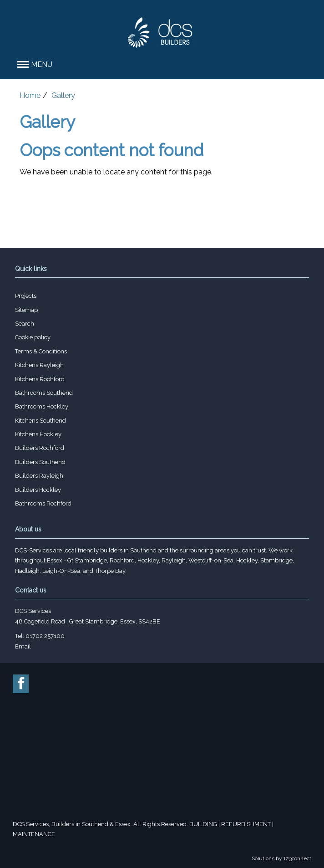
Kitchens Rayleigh (39, 365)
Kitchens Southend (40, 421)
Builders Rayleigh (39, 476)
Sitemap (26, 310)
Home (30, 95)
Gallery (63, 95)
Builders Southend (40, 462)
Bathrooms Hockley (42, 406)
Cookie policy (33, 337)
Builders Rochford (40, 448)
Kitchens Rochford (40, 379)
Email (23, 646)
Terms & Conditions (41, 351)
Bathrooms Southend (44, 393)
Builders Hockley (38, 490)
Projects (26, 296)
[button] (162, 65)
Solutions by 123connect (281, 858)
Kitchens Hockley (38, 434)
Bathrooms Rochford (43, 503)
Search (25, 324)
